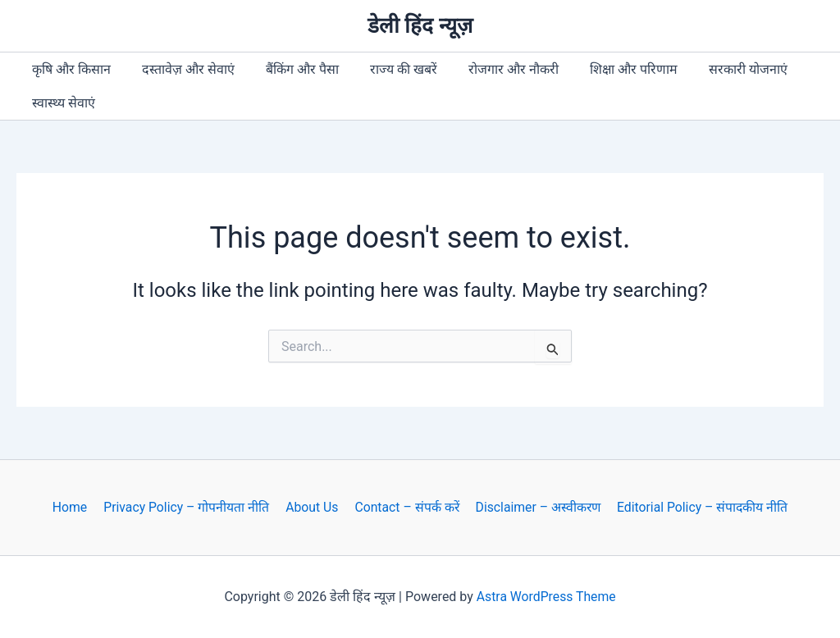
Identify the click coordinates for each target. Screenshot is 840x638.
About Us (311, 507)
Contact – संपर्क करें (404, 507)
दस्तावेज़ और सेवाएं (181, 69)
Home (73, 507)
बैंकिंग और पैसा (290, 69)
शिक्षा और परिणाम (607, 69)
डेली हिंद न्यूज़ (420, 25)
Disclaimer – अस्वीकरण (534, 507)
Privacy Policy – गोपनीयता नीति (188, 507)
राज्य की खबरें (386, 69)
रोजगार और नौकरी (491, 69)
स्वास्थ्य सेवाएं (61, 103)
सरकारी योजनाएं (716, 69)
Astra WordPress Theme (546, 597)
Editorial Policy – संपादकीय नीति (698, 507)
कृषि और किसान (69, 69)
